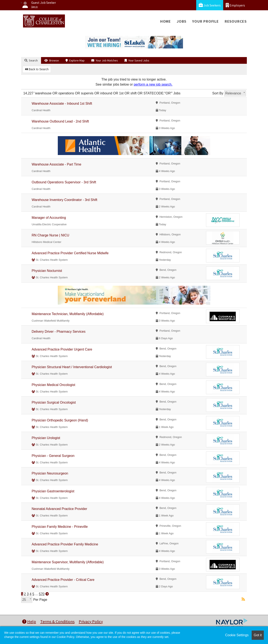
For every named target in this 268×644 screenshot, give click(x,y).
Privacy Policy (91, 621)
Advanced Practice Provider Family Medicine (65, 544)
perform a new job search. (153, 84)
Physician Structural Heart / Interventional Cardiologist (72, 367)
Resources (236, 21)
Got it (258, 635)
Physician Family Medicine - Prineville (60, 527)
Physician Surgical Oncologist (54, 402)
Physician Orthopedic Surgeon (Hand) (60, 420)
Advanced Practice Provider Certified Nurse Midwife (70, 253)
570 (42, 594)
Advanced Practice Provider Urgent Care (62, 349)
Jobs (182, 21)
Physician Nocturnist (47, 271)
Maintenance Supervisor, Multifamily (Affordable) (68, 562)
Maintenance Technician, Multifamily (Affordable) (68, 314)
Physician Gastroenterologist (53, 491)
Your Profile (206, 21)
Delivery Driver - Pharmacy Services (59, 332)
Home (166, 21)
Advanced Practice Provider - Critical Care (63, 580)
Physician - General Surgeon (53, 456)
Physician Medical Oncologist (53, 385)
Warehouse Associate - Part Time (56, 164)
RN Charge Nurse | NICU (50, 235)
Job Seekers (210, 5)
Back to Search (37, 69)
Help (29, 621)
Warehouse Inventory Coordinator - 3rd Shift (64, 200)
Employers (235, 5)
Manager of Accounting (49, 218)
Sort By (218, 93)
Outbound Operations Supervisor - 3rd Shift (64, 182)
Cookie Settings (237, 635)
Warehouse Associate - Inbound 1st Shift (62, 104)
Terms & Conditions (57, 621)
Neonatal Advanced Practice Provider (59, 509)
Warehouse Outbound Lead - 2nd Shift (60, 121)
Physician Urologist (46, 438)
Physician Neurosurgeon (50, 473)
